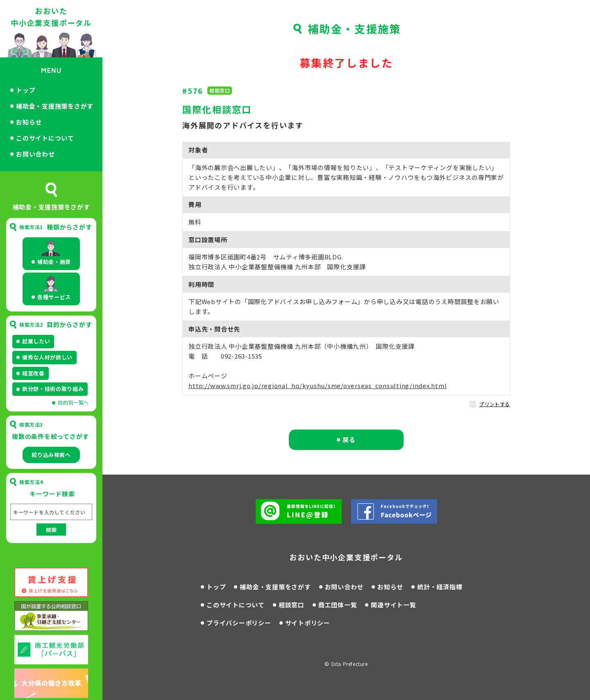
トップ (26, 90)
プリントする (495, 404)
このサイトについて (45, 138)
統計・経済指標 (440, 587)
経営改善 (33, 373)
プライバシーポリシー (239, 623)
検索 (51, 530)
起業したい (36, 341)
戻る (349, 440)
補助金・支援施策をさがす (55, 106)
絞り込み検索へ (51, 455)
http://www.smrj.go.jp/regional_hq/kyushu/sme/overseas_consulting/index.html (318, 385)
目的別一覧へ (73, 402)
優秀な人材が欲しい (47, 357)
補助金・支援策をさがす (275, 587)
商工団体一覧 (338, 605)
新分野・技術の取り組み (53, 389)
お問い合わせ (35, 154)
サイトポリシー (308, 623)
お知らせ (29, 122)
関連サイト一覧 (393, 605)
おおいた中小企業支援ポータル (51, 17)
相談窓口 (292, 605)
